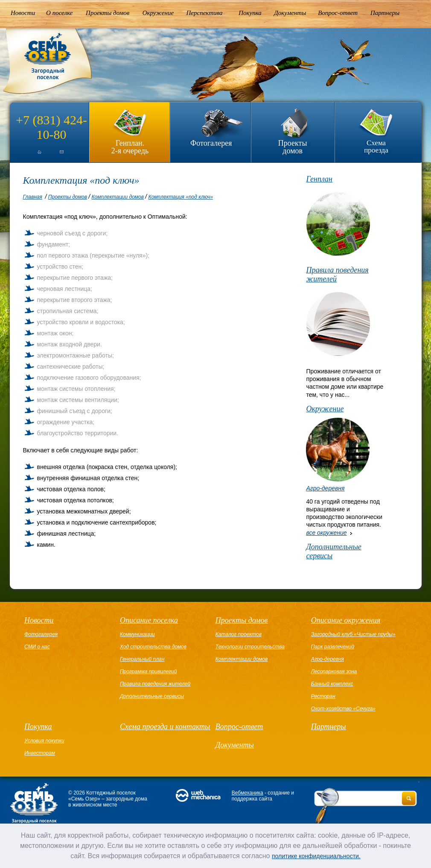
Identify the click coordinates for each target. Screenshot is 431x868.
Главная (33, 197)
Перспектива (205, 13)
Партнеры (385, 13)
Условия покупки (44, 741)
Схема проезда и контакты (165, 727)
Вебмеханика (248, 793)
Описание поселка (149, 620)
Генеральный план (142, 659)
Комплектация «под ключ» (181, 197)
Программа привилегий (148, 672)
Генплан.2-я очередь (130, 147)
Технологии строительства (250, 647)
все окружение (326, 533)
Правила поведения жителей (337, 274)
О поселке (59, 13)
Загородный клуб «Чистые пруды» (353, 634)
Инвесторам (40, 753)
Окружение (158, 13)
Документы (290, 13)
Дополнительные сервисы (333, 551)
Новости (23, 13)
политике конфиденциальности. (316, 856)
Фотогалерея (211, 143)
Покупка (250, 13)
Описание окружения (346, 620)
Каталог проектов (239, 634)
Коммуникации (137, 634)
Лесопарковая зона (334, 672)
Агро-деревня (325, 488)
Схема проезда (376, 147)
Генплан (319, 179)
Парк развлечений (333, 647)
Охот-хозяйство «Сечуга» (343, 709)
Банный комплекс (332, 684)
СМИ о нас (37, 647)
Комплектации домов (118, 197)
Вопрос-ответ (338, 13)
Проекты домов (108, 13)
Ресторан (323, 696)
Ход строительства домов (153, 647)
